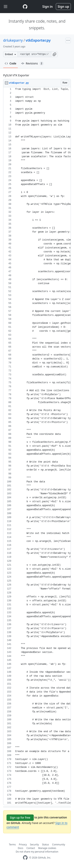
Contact (31, 848)
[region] (37, 446)
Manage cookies (47, 848)
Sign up (63, 7)
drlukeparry (13, 40)
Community (59, 845)
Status (45, 845)
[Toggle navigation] (6, 7)
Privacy (23, 845)
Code (11, 63)
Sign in (48, 7)
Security (34, 845)
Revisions (32, 63)
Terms (12, 845)
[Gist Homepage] (25, 7)
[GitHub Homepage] (25, 858)
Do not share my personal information (37, 852)
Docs (21, 848)
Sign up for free (20, 818)
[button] (54, 54)
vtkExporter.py (38, 40)
